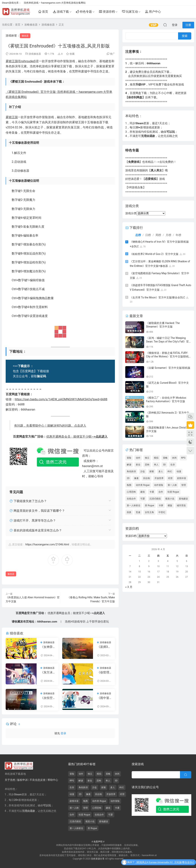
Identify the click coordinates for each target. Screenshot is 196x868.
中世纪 (162, 512)
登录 (63, 733)
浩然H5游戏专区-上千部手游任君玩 (87, 622)
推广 (112, 54)
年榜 (178, 235)
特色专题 (84, 13)
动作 (138, 458)
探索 (152, 471)
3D (164, 465)
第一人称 (172, 485)
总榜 (138, 235)
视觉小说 (170, 499)
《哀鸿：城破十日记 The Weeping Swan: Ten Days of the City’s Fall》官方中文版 (167, 342)
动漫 (179, 471)
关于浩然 (10, 780)
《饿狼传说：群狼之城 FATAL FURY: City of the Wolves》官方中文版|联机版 (167, 357)
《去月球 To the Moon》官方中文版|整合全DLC (157, 297)
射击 (138, 465)
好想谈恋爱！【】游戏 (145, 179)
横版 (170, 505)
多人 (161, 471)
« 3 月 (129, 587)
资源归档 (131, 536)
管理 (184, 485)
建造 (143, 492)
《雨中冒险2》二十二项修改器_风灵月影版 (104, 698)
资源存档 (107, 13)
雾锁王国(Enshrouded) (21, 61)
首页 (43, 13)
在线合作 (131, 499)
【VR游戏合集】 (136, 187)
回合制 (147, 478)
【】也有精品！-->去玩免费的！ (151, 162)
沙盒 (143, 471)
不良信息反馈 (38, 780)
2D (128, 478)
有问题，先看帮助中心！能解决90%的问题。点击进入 (50, 426)
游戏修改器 (35, 54)
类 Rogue (149, 505)
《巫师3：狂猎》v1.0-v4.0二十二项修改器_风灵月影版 (105, 647)
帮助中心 (53, 780)
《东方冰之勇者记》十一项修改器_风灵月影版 (47, 672)
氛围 (129, 485)
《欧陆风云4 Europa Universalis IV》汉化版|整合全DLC (164, 863)
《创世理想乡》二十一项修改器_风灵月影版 (104, 672)
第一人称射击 (134, 505)
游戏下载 (61, 13)
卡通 (152, 492)
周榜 (158, 235)
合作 (161, 492)
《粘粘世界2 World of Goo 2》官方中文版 (154, 254)
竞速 (138, 512)
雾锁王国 (12, 117)
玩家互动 (130, 13)
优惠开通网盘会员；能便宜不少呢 (77, 437)
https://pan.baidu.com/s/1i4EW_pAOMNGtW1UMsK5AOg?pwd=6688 (61, 399)
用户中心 (153, 13)
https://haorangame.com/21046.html (47, 544)
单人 (156, 465)
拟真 (129, 512)
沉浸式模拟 (155, 499)
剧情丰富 (182, 478)
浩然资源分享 (98, 859)
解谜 (129, 465)
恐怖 (147, 465)
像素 (136, 478)
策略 (165, 458)
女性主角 (149, 512)
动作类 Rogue (143, 485)
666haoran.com (47, 622)
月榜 (168, 235)
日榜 (148, 235)
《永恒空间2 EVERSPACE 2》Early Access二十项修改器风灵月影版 (48, 698)
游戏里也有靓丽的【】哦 (146, 170)
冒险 (129, 458)
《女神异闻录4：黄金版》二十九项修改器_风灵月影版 (47, 647)
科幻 (170, 471)
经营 (170, 478)
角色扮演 (131, 471)
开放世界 (159, 478)
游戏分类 (131, 213)
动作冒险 (159, 485)
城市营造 (181, 505)
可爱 (143, 499)
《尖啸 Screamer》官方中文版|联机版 (168, 368)
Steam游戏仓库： (12, 3)
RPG (183, 458)
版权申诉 (22, 780)
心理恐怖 (131, 492)
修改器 (25, 36)
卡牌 (161, 505)
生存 (173, 465)
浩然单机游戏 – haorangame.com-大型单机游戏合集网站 (55, 3)
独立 (147, 458)
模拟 (156, 458)
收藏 (70, 54)
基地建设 (183, 499)
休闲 (174, 458)
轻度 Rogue (173, 492)
